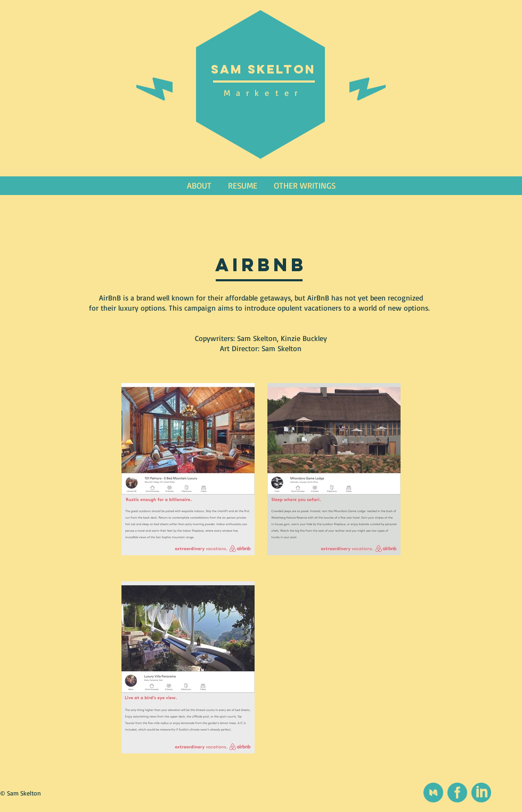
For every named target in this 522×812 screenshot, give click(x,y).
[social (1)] (457, 793)
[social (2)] (481, 793)
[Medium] (433, 793)
